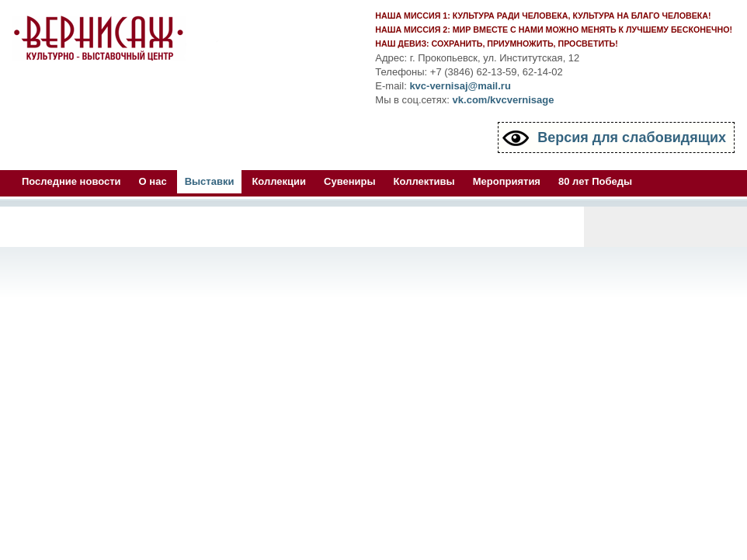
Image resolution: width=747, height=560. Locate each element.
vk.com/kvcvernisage (504, 100)
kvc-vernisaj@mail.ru (460, 86)
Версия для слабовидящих (632, 137)
